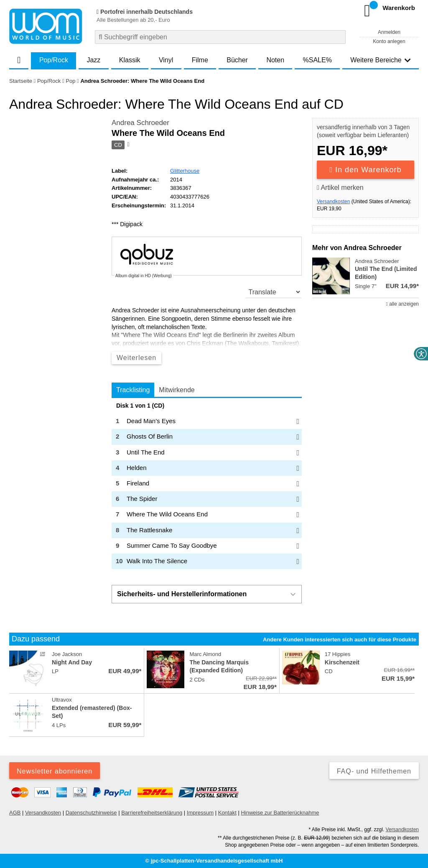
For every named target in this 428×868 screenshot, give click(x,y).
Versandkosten (333, 202)
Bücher (237, 60)
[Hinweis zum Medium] (127, 145)
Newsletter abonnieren (55, 771)
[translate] (274, 292)
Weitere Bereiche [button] (380, 60)
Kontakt (227, 813)
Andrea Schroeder (140, 123)
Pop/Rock (54, 60)
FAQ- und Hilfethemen (374, 771)
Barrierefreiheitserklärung (152, 813)
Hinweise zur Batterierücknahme (280, 813)
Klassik (130, 60)
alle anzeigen (403, 304)
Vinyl (166, 60)
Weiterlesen (136, 358)
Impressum (200, 813)
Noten (275, 60)
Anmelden (389, 32)
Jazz (93, 60)
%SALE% (317, 60)
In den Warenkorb (366, 170)
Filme (200, 60)
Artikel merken (340, 188)
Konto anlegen (389, 41)
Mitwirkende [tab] (177, 390)
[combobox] (220, 37)
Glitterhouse (185, 171)
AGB (15, 813)
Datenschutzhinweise (91, 813)
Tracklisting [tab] (133, 390)
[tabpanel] (207, 486)
